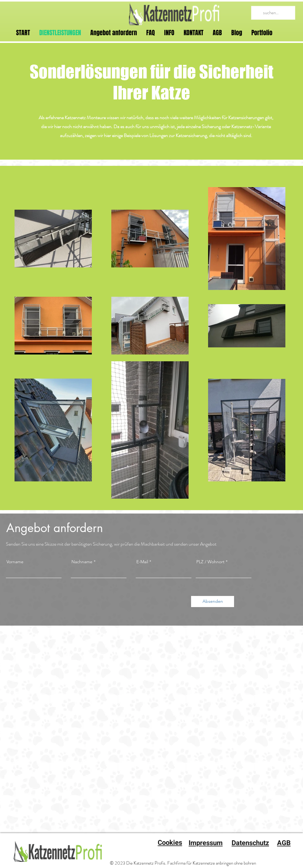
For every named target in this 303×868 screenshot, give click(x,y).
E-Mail (142, 562)
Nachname (82, 562)
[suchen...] (273, 13)
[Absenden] (213, 602)
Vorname (15, 562)
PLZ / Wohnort (210, 562)
